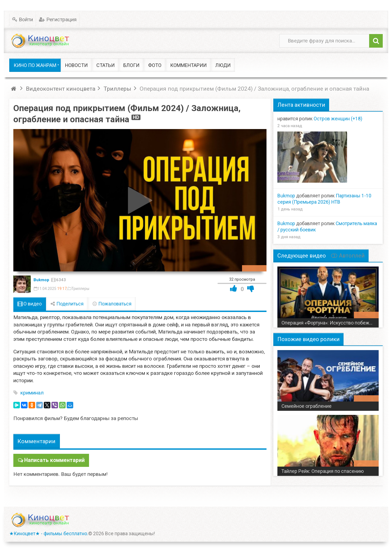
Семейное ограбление (307, 406)
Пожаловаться (112, 304)
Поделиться (67, 304)
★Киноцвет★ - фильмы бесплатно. (49, 533)
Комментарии (36, 441)
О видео (30, 304)
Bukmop (41, 280)
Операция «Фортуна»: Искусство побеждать (330, 323)
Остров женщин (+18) (338, 119)
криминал (32, 393)
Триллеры (80, 289)
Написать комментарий (54, 460)
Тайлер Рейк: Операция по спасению (323, 471)
